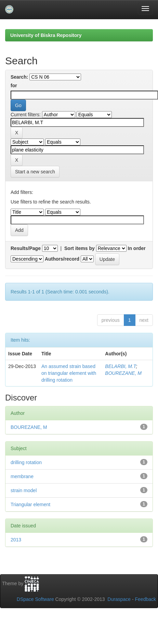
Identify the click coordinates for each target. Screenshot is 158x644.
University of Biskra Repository (46, 35)
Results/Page (26, 248)
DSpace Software (35, 599)
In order (137, 248)
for (14, 86)
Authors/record (62, 259)
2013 (16, 540)
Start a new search (35, 172)
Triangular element (30, 504)
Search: (19, 77)
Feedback (146, 599)
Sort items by (80, 248)
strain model (24, 490)
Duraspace (119, 599)
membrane (22, 476)
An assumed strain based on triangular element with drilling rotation (69, 373)
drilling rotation (26, 462)
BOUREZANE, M (123, 373)
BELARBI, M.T (120, 366)
